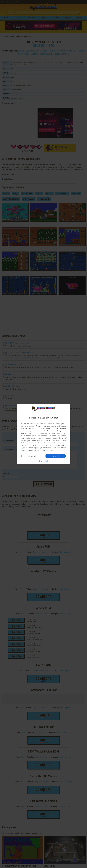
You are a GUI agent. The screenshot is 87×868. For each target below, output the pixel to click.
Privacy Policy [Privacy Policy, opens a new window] (48, 450)
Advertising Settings (35, 448)
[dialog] (43, 434)
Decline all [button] (32, 456)
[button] (43, 461)
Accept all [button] (56, 456)
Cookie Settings (37, 450)
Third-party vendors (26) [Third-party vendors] (42, 436)
